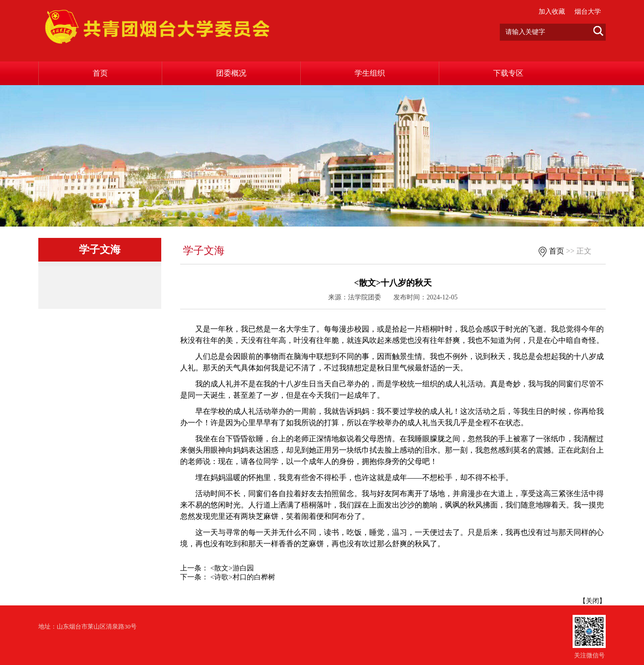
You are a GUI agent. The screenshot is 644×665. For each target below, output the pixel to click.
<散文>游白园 (232, 568)
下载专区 (508, 73)
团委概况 (231, 73)
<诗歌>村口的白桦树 (243, 577)
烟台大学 (588, 12)
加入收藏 (552, 12)
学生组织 (370, 73)
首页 (100, 73)
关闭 (592, 601)
